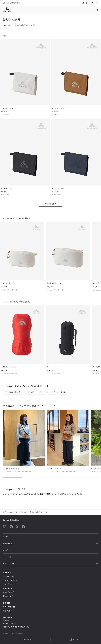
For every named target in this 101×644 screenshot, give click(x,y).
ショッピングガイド (10, 580)
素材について (8, 596)
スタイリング (7, 588)
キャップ (31, 392)
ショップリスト (8, 584)
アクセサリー (25, 512)
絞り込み (26, 640)
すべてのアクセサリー (13, 392)
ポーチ (52, 392)
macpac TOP (13, 512)
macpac (7, 25)
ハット (42, 392)
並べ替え (75, 640)
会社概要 (7, 611)
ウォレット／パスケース (24, 25)
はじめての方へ (9, 576)
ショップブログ (8, 592)
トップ (4, 512)
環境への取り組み (11, 607)
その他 (64, 392)
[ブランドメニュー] (97, 10)
